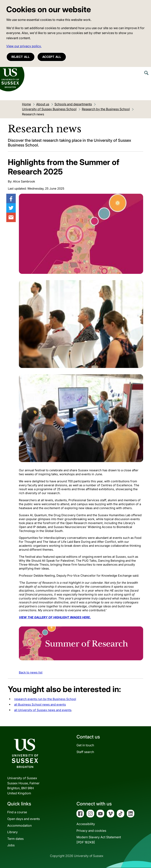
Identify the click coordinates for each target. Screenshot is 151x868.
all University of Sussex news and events (43, 710)
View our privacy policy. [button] (24, 46)
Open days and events (23, 819)
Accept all (52, 57)
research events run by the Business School (45, 699)
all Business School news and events (40, 704)
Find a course (17, 812)
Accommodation (19, 825)
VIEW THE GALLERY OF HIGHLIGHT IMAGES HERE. (55, 617)
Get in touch (85, 745)
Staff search (85, 752)
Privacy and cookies (91, 831)
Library (12, 832)
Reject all (21, 57)
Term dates (15, 839)
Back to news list (31, 672)
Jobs (11, 845)
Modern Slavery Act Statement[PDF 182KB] (99, 840)
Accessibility (86, 824)
